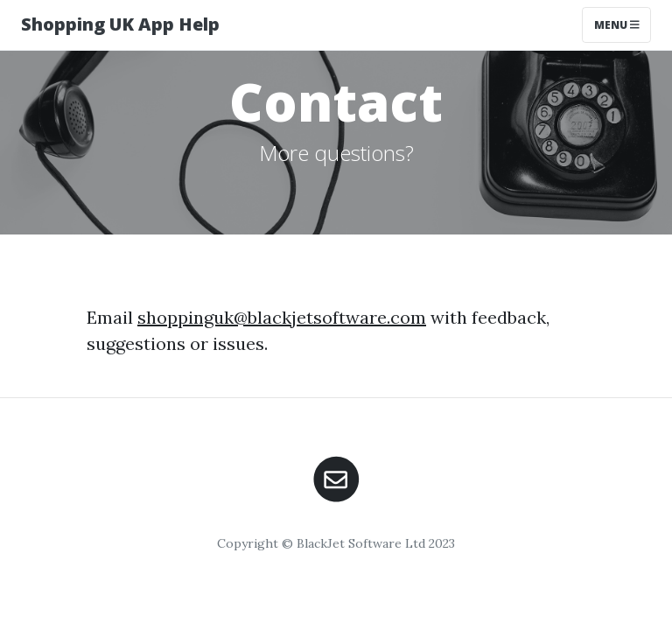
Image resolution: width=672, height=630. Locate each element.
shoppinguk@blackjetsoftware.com (282, 317)
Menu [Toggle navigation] (617, 25)
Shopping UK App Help (120, 24)
